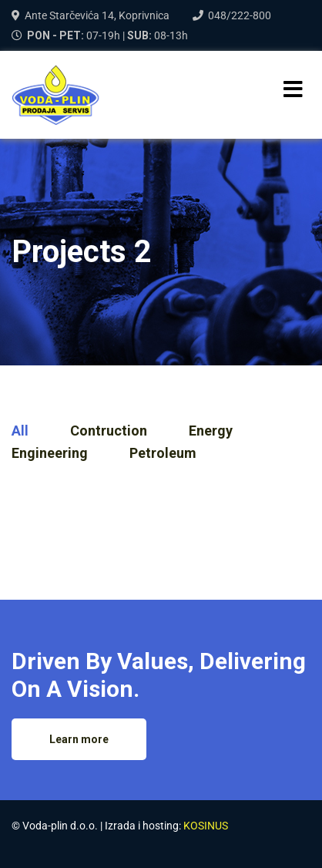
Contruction (109, 431)
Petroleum (163, 453)
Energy (211, 431)
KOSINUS (206, 826)
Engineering (50, 453)
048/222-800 (240, 15)
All (20, 431)
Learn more (79, 739)
